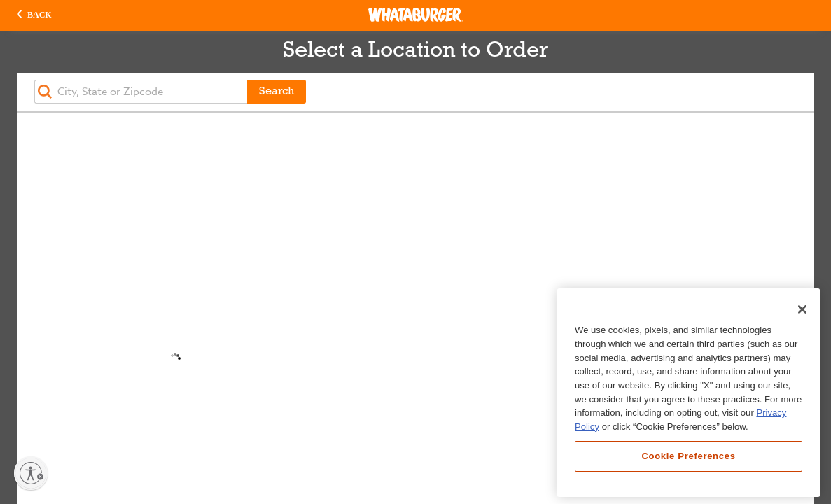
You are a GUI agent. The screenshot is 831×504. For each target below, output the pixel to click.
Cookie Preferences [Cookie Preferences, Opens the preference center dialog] (688, 456)
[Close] (802, 309)
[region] (689, 393)
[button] (34, 15)
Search (277, 92)
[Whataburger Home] (416, 15)
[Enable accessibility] (31, 473)
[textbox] (141, 92)
